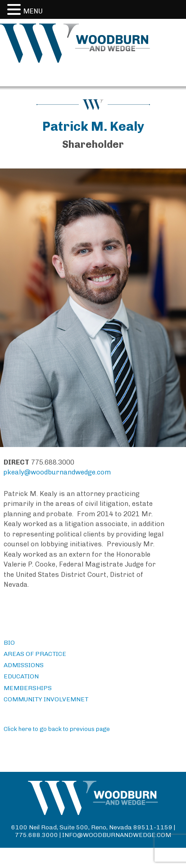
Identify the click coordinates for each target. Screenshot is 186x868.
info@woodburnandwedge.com (117, 835)
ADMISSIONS (24, 665)
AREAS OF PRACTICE (35, 654)
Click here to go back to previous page (57, 729)
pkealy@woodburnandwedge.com (57, 472)
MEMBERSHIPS (28, 688)
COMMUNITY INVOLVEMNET (46, 699)
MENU (33, 11)
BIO (9, 643)
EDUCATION (21, 676)
